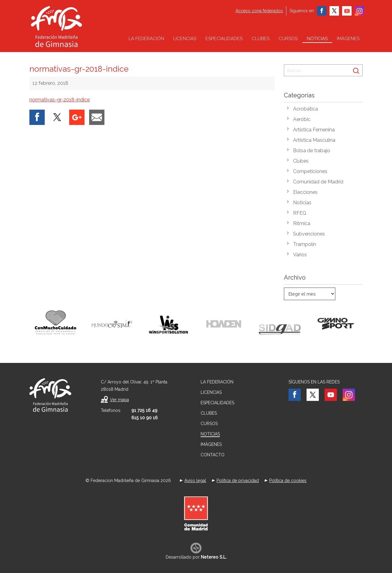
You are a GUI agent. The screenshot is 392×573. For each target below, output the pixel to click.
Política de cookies (288, 481)
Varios (300, 255)
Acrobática (305, 109)
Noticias (317, 39)
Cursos (288, 39)
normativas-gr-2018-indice (60, 100)
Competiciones (310, 171)
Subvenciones (309, 234)
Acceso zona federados (259, 11)
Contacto (213, 455)
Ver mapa (119, 400)
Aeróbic (302, 119)
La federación (146, 39)
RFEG (300, 213)
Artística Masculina (314, 140)
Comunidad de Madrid (318, 182)
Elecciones (305, 192)
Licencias (185, 39)
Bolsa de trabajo (312, 151)
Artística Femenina (314, 130)
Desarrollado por (196, 557)
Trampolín (305, 244)
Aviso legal (195, 481)
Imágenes (348, 39)
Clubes (261, 39)
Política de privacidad (238, 481)
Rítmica (302, 223)
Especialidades (224, 39)
